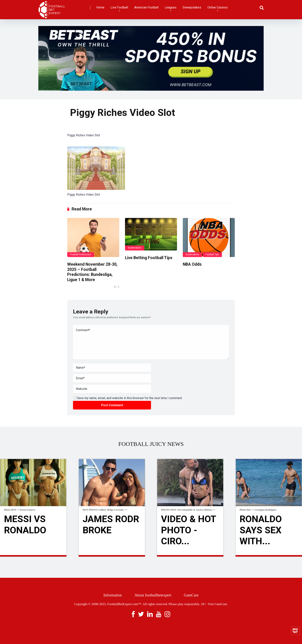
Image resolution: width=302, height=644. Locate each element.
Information (113, 595)
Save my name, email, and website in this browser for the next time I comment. (130, 398)
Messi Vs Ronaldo (25, 525)
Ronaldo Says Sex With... (261, 530)
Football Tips (212, 255)
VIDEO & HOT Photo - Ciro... (188, 530)
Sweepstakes (192, 7)
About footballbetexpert (153, 595)
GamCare (191, 595)
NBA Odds (192, 264)
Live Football (119, 7)
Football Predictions (81, 255)
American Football (146, 7)
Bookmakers (135, 248)
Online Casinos (218, 7)
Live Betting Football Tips (149, 258)
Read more (33, 556)
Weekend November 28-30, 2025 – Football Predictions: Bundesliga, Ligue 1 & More (92, 272)
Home (100, 7)
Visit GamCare (217, 604)
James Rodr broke (111, 525)
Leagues (171, 7)
